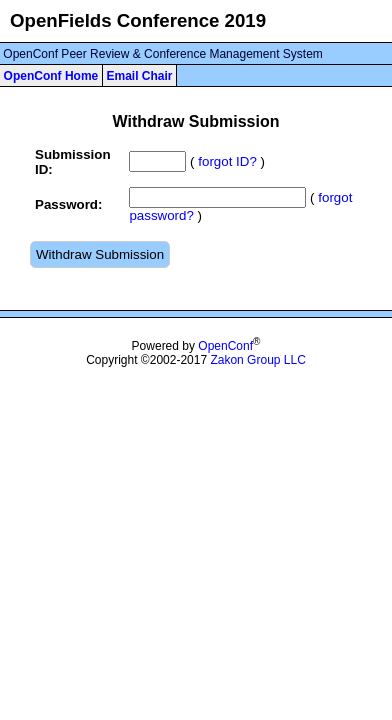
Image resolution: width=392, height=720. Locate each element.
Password (66, 204)
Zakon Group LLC (257, 360)
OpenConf (225, 346)
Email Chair (139, 76)
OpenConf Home (51, 76)
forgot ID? (227, 161)
